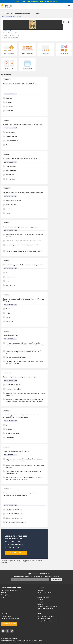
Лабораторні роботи (44, 597)
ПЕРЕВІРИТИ (57, 580)
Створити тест (16, 553)
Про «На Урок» (6, 616)
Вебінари (4, 593)
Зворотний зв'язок (9, 624)
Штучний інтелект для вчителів (48, 606)
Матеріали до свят (44, 619)
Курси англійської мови (45, 609)
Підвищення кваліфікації (9, 590)
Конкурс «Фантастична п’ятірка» (48, 621)
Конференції (5, 595)
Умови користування (19, 641)
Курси (3, 597)
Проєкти (40, 599)
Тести (39, 595)
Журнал (40, 590)
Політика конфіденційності (34, 641)
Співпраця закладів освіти (10, 619)
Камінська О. (7, 31)
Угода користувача (7, 641)
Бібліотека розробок (44, 593)
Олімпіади (41, 604)
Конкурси (41, 602)
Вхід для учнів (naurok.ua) (46, 616)
